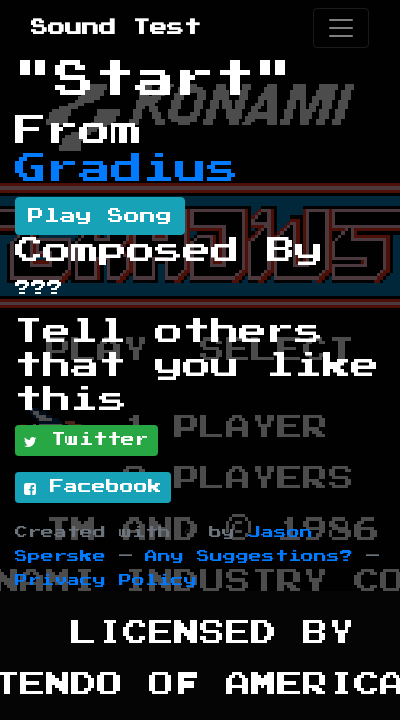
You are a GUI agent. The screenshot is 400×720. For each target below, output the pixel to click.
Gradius (127, 169)
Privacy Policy (106, 580)
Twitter (86, 441)
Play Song (100, 216)
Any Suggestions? (249, 556)
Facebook (93, 488)
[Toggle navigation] (341, 28)
